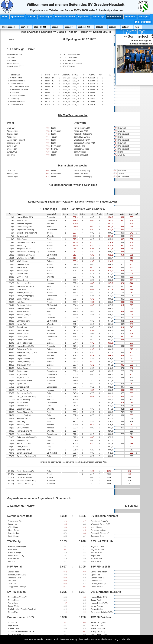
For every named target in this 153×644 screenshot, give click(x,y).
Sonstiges (144, 17)
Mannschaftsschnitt (65, 17)
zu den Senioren (143, 22)
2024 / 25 (26, 27)
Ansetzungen (45, 17)
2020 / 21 (114, 27)
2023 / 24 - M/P (41, 27)
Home (5, 17)
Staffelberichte (114, 17)
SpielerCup (98, 17)
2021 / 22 (101, 27)
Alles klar (126, 639)
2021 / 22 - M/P (85, 27)
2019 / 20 (127, 27)
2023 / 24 (57, 27)
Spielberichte (17, 17)
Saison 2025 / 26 (10, 27)
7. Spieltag (11, 39)
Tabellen (31, 17)
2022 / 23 (70, 27)
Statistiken (130, 17)
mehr (138, 27)
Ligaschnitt (84, 17)
